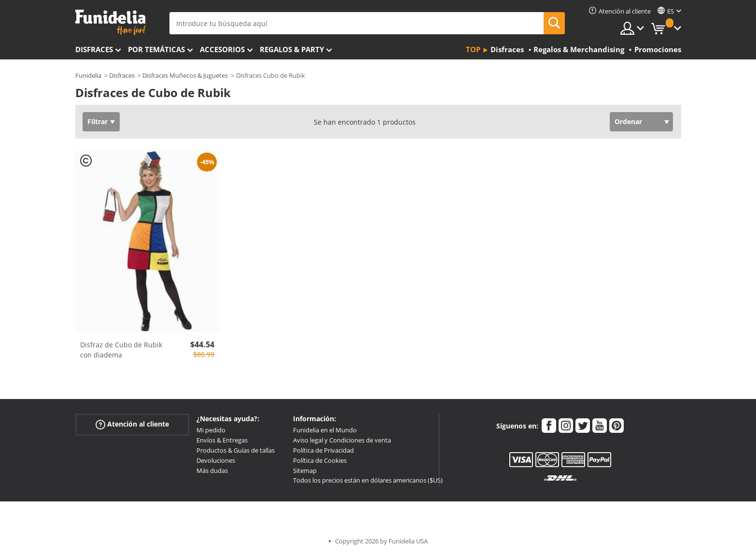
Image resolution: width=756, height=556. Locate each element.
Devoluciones (216, 460)
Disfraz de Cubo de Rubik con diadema (121, 350)
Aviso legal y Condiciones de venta (342, 440)
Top (473, 49)
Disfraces (94, 49)
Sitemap (305, 470)
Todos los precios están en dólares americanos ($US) (368, 480)
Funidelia (88, 75)
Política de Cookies (320, 460)
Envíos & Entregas (222, 440)
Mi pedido (211, 430)
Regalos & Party (292, 49)
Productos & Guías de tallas (236, 450)
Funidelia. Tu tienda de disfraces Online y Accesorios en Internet (110, 22)
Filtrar (98, 121)
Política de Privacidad (323, 450)
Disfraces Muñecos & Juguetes (185, 75)
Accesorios (222, 49)
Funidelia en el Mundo (325, 430)
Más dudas (212, 470)
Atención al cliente (132, 424)
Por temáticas (156, 49)
